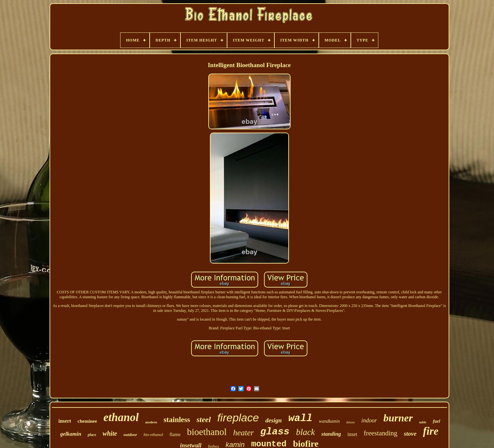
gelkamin (71, 434)
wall (300, 418)
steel (204, 419)
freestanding (381, 433)
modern (151, 422)
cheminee (87, 421)
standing (331, 434)
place (92, 435)
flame (175, 434)
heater (244, 433)
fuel (437, 421)
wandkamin (329, 421)
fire (431, 431)
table (423, 422)
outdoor (130, 435)
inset (352, 434)
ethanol (121, 417)
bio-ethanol (153, 435)
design (274, 420)
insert (65, 421)
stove (410, 434)
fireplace (238, 418)
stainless (177, 420)
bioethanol (207, 432)
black (305, 432)
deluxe (351, 422)
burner (398, 418)
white (110, 433)
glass (275, 432)
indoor (369, 420)
